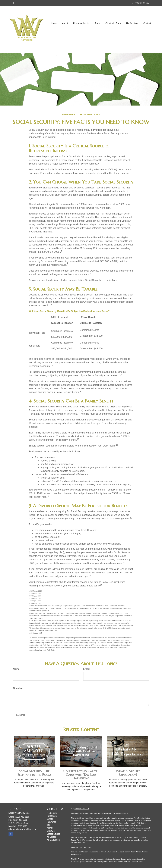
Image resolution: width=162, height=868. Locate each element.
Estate (50, 819)
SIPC (80, 854)
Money (50, 828)
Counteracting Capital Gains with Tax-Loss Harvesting (81, 775)
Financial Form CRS (82, 809)
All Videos (52, 837)
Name (16, 669)
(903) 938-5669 (140, 3)
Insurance (52, 822)
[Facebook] (14, 3)
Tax (49, 825)
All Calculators (54, 840)
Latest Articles (53, 834)
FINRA (74, 854)
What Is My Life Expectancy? (128, 773)
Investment (52, 816)
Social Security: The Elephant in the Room (34, 773)
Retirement (52, 813)
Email (87, 669)
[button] (65, 29)
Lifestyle (51, 831)
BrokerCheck (123, 813)
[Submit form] (21, 715)
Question (18, 688)
